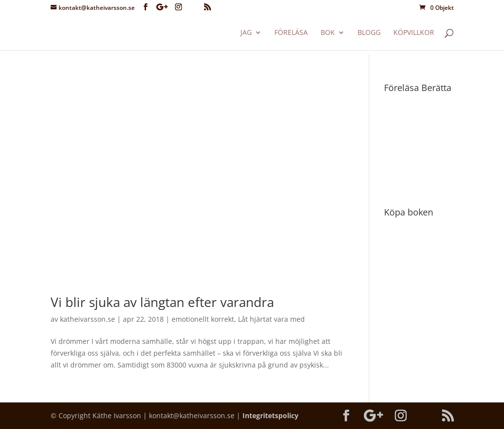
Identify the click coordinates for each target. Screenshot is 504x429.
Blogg (369, 33)
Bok (328, 33)
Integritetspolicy (270, 415)
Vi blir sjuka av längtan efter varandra (162, 302)
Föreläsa (291, 33)
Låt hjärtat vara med (271, 319)
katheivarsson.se (88, 319)
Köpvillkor (414, 33)
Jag (246, 33)
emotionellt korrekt (203, 319)
